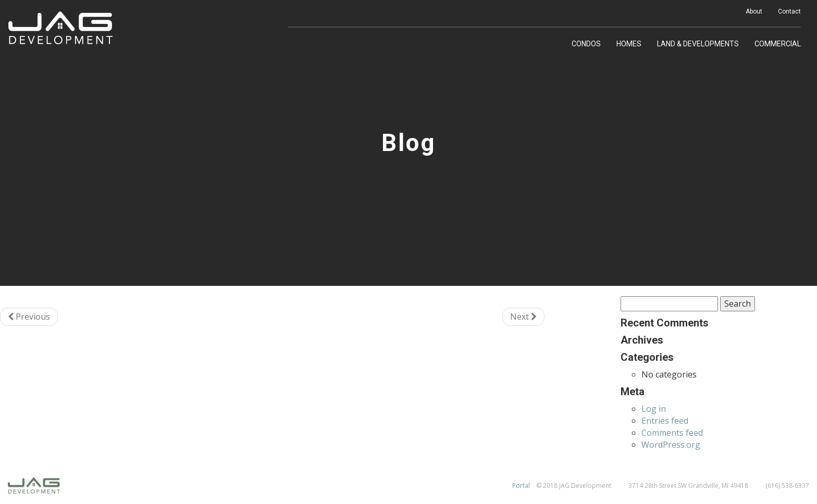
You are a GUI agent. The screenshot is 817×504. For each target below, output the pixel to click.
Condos (586, 44)
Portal (521, 486)
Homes (629, 44)
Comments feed (672, 433)
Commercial (778, 44)
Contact (789, 11)
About (754, 11)
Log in (654, 409)
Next (523, 317)
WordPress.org (671, 445)
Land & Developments (698, 44)
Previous (29, 317)
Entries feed (665, 421)
